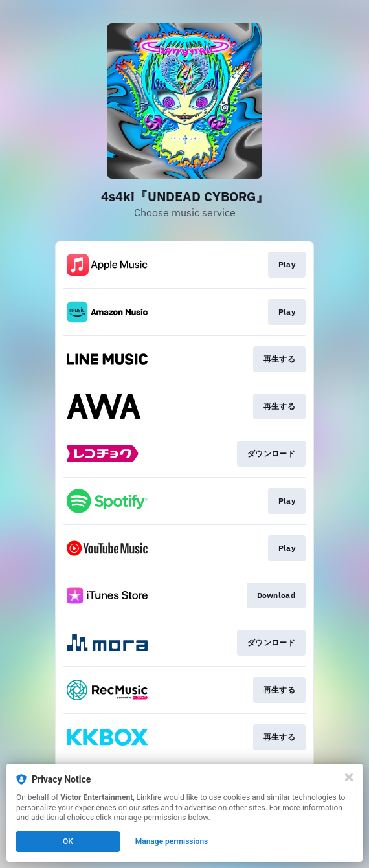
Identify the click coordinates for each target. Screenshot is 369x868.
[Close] (349, 777)
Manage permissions (172, 841)
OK (68, 841)
